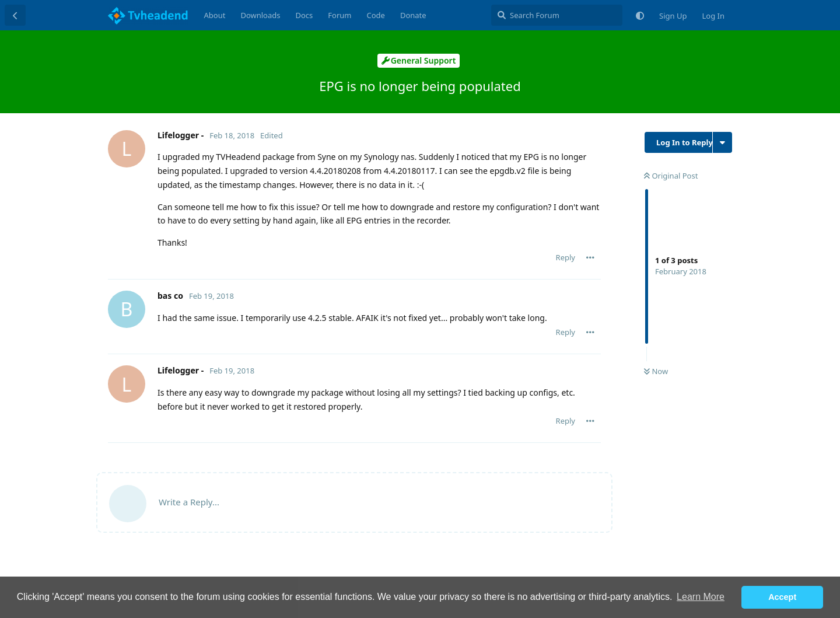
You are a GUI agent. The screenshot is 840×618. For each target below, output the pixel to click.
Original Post (671, 176)
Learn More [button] (701, 597)
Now (656, 371)
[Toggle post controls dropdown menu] (590, 257)
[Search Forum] (557, 15)
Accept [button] (782, 597)
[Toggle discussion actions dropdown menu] (722, 142)
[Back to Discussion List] (15, 15)
